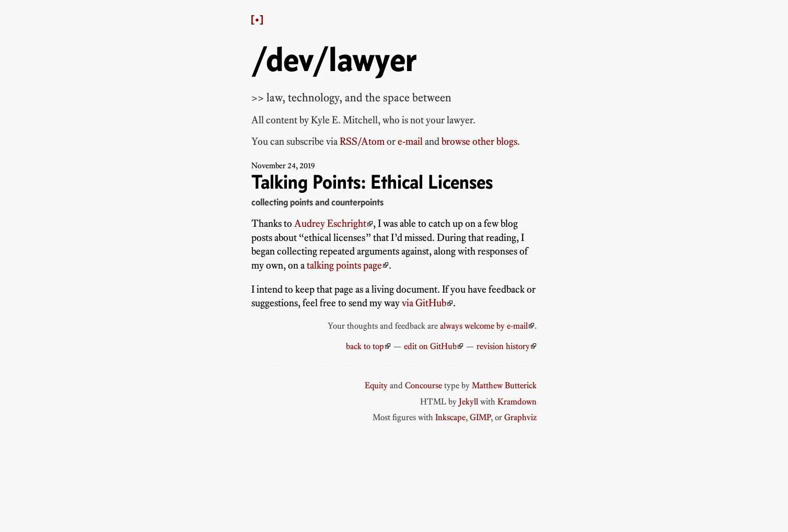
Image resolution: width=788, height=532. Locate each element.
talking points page (344, 265)
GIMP (480, 417)
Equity (376, 385)
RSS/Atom (362, 141)
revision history (503, 346)
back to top (365, 346)
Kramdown (517, 401)
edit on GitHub (430, 346)
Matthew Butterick (504, 385)
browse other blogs (479, 141)
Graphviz (520, 417)
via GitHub (424, 303)
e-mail (410, 141)
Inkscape (450, 417)
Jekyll (468, 401)
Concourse (424, 385)
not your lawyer (442, 120)
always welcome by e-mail (484, 326)
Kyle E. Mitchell (344, 120)
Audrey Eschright (330, 223)
